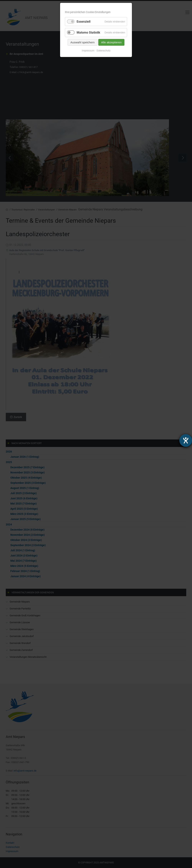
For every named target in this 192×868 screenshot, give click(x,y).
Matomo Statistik (88, 33)
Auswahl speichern (83, 42)
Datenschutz (103, 51)
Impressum (88, 51)
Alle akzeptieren (111, 42)
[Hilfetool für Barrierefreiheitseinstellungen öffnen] (186, 440)
